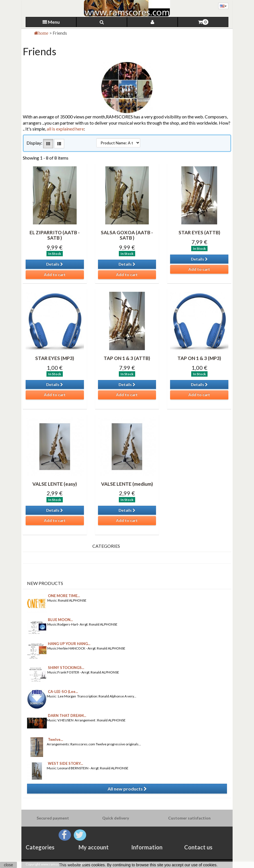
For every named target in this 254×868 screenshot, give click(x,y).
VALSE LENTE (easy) (55, 484)
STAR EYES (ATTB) (199, 232)
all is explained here (65, 129)
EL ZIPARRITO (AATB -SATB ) (55, 235)
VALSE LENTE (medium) (127, 484)
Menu (51, 22)
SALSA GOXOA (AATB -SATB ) (127, 235)
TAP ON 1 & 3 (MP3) (199, 358)
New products (45, 583)
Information (147, 847)
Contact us (198, 847)
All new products (127, 789)
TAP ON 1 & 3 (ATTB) (127, 358)
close (9, 865)
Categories (40, 847)
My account (94, 847)
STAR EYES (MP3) (55, 358)
